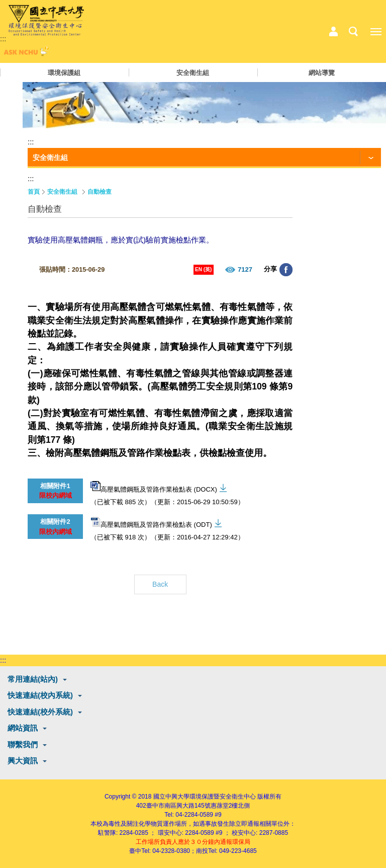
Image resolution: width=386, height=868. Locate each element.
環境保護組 (64, 73)
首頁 (34, 192)
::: (3, 38)
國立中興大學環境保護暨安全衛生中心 (205, 797)
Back (160, 584)
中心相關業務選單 (333, 32)
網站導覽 (322, 73)
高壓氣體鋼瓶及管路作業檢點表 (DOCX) (154, 487)
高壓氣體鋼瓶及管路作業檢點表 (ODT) (151, 523)
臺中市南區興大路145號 (178, 806)
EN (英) (203, 269)
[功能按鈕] (204, 158)
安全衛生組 (193, 73)
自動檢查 (100, 192)
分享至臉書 (286, 270)
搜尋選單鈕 (353, 32)
